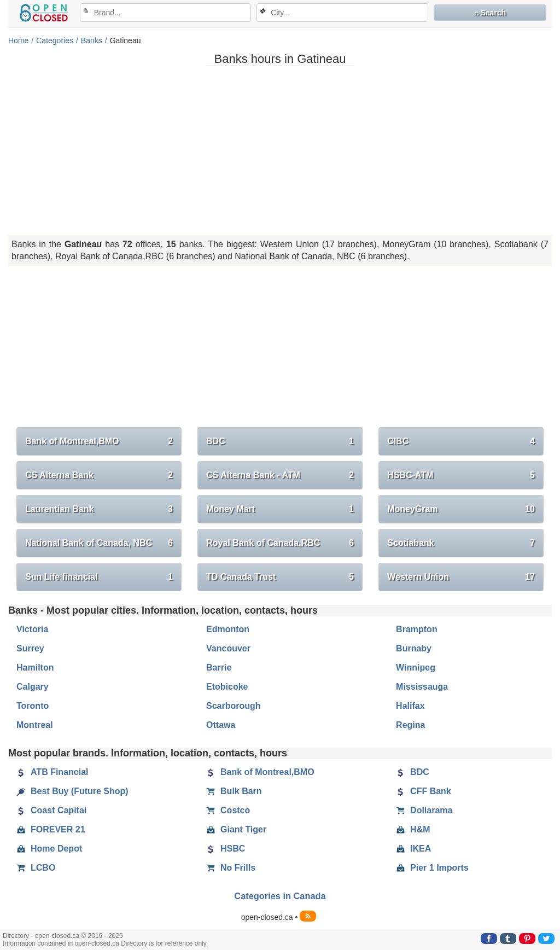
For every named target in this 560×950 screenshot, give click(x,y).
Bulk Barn (234, 791)
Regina (410, 725)
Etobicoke (227, 687)
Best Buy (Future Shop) (72, 791)
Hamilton (35, 668)
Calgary (33, 687)
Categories (55, 40)
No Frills (231, 868)
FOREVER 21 (51, 830)
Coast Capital (51, 811)
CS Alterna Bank (99, 475)
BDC (280, 441)
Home (18, 40)
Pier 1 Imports (432, 868)
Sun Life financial (99, 577)
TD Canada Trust (280, 577)
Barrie (219, 668)
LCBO (36, 868)
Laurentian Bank (99, 509)
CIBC (461, 441)
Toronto (33, 706)
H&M (413, 830)
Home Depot (49, 849)
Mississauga (422, 687)
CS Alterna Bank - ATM (280, 475)
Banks (92, 40)
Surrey (30, 648)
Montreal (35, 725)
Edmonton (228, 629)
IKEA (413, 849)
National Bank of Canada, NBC (99, 543)
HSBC (226, 849)
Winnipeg (416, 668)
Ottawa (221, 725)
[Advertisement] (280, 150)
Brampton (417, 629)
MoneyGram (461, 509)
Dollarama (424, 811)
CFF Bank (424, 791)
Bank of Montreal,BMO (99, 441)
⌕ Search (490, 13)
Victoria (32, 629)
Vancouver (228, 648)
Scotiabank (461, 543)
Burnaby (414, 648)
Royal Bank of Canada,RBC (280, 543)
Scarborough (234, 706)
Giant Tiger (236, 830)
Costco (228, 811)
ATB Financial (52, 772)
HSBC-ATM (461, 475)
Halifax (410, 706)
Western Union (461, 577)
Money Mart (280, 509)
